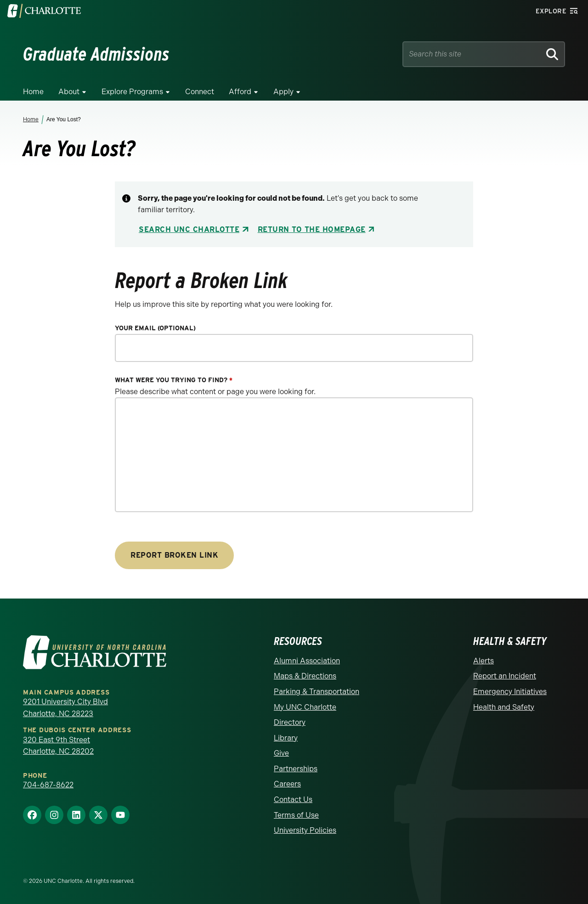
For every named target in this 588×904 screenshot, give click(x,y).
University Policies (305, 830)
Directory (290, 722)
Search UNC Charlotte (189, 229)
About (69, 92)
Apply (283, 92)
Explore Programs (132, 92)
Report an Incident (505, 676)
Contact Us (293, 799)
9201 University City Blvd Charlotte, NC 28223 (65, 708)
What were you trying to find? (174, 380)
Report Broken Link (174, 555)
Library (286, 738)
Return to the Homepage (312, 229)
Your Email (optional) (155, 328)
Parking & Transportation (317, 692)
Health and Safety (504, 707)
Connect (200, 92)
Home (33, 92)
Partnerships (296, 769)
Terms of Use (296, 815)
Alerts (483, 661)
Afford (240, 92)
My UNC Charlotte (305, 707)
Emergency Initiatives (510, 692)
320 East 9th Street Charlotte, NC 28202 (58, 746)
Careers (287, 784)
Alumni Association (307, 661)
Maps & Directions (305, 676)
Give (281, 753)
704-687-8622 (48, 785)
